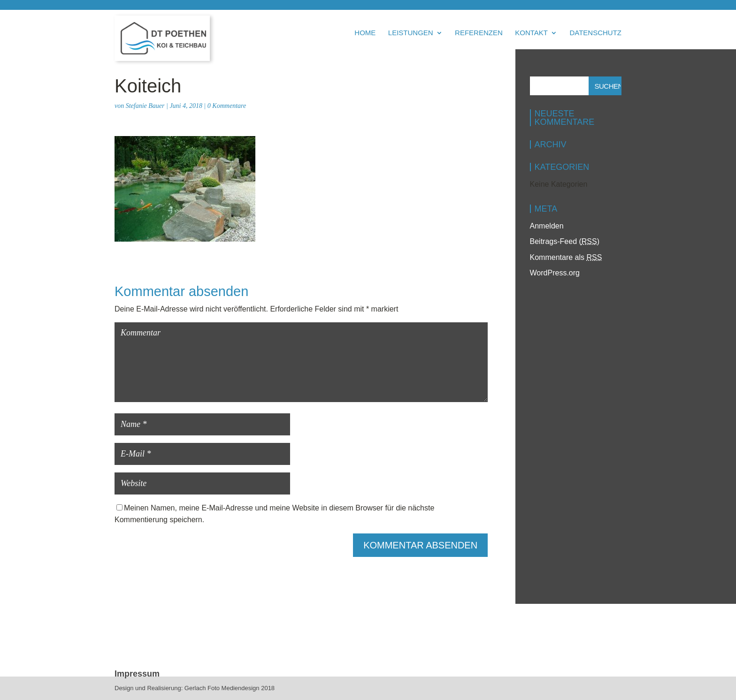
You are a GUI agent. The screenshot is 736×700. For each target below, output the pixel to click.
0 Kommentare (227, 106)
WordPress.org (555, 273)
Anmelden (547, 226)
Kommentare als (566, 257)
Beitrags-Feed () (565, 241)
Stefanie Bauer (145, 106)
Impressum (137, 674)
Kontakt (531, 33)
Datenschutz (595, 33)
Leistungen (411, 33)
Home (365, 33)
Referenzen (479, 33)
